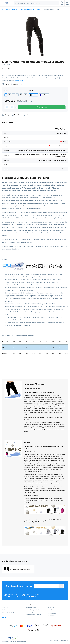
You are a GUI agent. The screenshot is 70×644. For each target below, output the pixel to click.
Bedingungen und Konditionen (34, 614)
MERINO (39, 10)
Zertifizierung (29, 612)
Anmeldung (61, 586)
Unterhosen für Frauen (34, 384)
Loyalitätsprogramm (31, 608)
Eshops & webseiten (56, 641)
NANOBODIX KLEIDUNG (12, 10)
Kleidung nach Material (28, 10)
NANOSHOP (51, 608)
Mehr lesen (18, 81)
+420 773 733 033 (14, 596)
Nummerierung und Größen (33, 610)
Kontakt (50, 610)
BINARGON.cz (64, 641)
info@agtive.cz (32, 596)
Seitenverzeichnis (21, 642)
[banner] (7, 3)
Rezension (51, 618)
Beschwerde (51, 616)
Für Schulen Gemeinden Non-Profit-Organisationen (58, 613)
